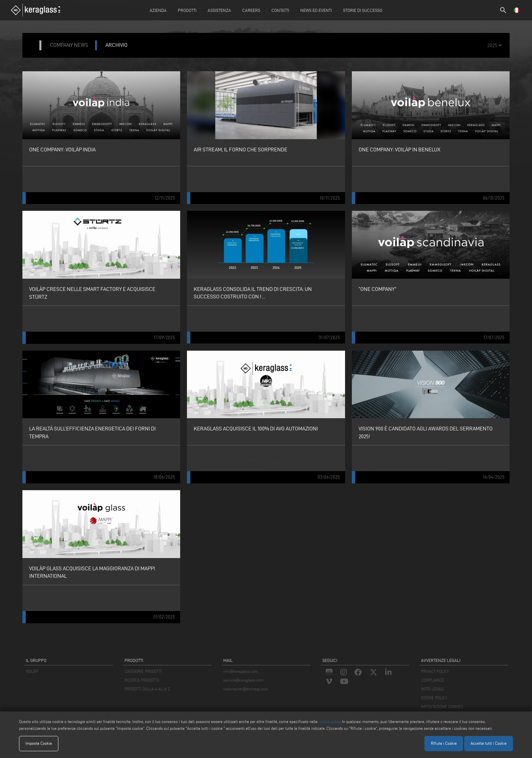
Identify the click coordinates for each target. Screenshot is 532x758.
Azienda (158, 10)
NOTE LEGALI (432, 689)
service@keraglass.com (243, 680)
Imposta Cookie (39, 743)
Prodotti (187, 10)
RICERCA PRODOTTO (142, 680)
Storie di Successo (363, 10)
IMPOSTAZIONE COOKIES (442, 707)
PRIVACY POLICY (435, 671)
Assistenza (219, 10)
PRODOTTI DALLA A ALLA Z (147, 689)
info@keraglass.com (241, 671)
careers (251, 10)
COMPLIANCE (433, 680)
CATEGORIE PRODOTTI (143, 671)
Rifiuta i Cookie (444, 743)
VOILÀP (32, 671)
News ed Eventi (316, 10)
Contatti (280, 10)
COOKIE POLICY (434, 698)
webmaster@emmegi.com (246, 689)
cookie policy (329, 722)
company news (69, 45)
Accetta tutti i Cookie (489, 743)
